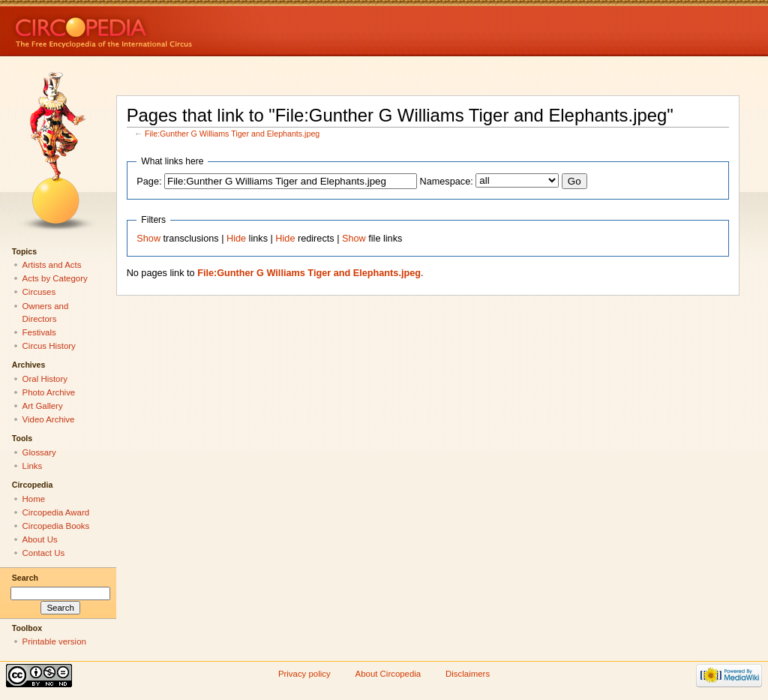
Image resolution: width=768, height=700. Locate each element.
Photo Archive (49, 392)
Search (25, 578)
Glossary (39, 452)
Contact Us (44, 553)
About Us (40, 539)
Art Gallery (43, 406)
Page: (149, 182)
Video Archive (49, 419)
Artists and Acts (52, 265)
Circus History (49, 346)
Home (34, 499)
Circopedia (154, 28)
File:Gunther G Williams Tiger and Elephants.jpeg (232, 134)
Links (33, 466)
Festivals (39, 332)
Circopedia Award (56, 512)
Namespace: (447, 182)
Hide (236, 239)
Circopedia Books (56, 526)
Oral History (45, 379)
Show (148, 239)
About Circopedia (388, 674)
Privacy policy (304, 674)
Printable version (54, 641)
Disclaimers (468, 674)
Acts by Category (55, 278)
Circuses (39, 292)
